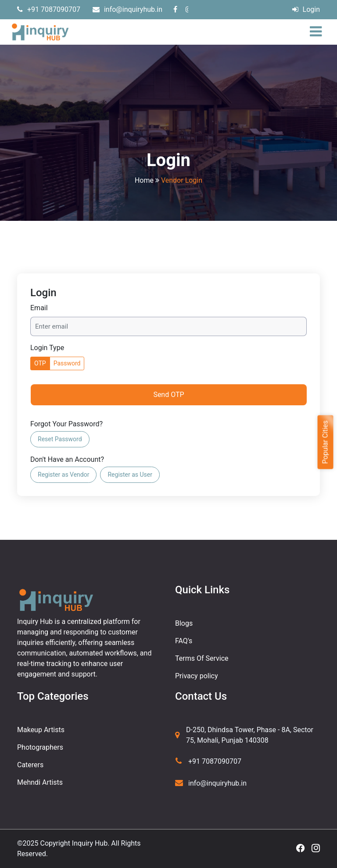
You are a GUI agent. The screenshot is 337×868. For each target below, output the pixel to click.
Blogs (184, 623)
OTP (40, 363)
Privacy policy (197, 676)
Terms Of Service (202, 658)
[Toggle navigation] (318, 32)
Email (39, 308)
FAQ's (184, 641)
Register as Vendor (63, 475)
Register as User (130, 475)
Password (67, 363)
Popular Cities (325, 442)
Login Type (47, 348)
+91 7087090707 (49, 9)
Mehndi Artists (40, 782)
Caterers (30, 765)
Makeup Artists (41, 730)
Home (144, 180)
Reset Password (60, 439)
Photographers (40, 747)
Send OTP (168, 395)
